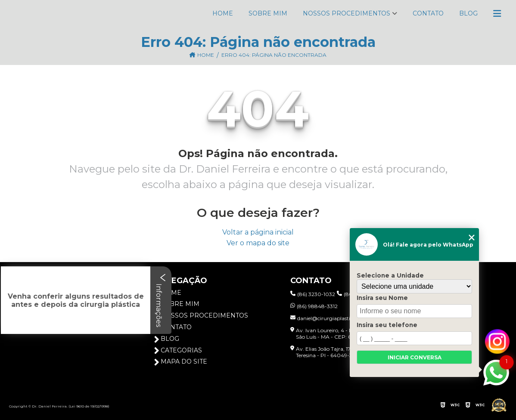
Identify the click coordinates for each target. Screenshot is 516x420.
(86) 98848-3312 (314, 306)
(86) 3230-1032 (313, 294)
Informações (161, 300)
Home (223, 13)
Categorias (178, 351)
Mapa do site (181, 362)
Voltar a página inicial (258, 232)
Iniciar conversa (415, 357)
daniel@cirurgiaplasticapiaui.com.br (339, 318)
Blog (468, 13)
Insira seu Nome (382, 298)
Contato (428, 13)
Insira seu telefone (387, 325)
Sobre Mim (268, 13)
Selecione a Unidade (390, 275)
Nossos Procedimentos (347, 13)
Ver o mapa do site (258, 243)
